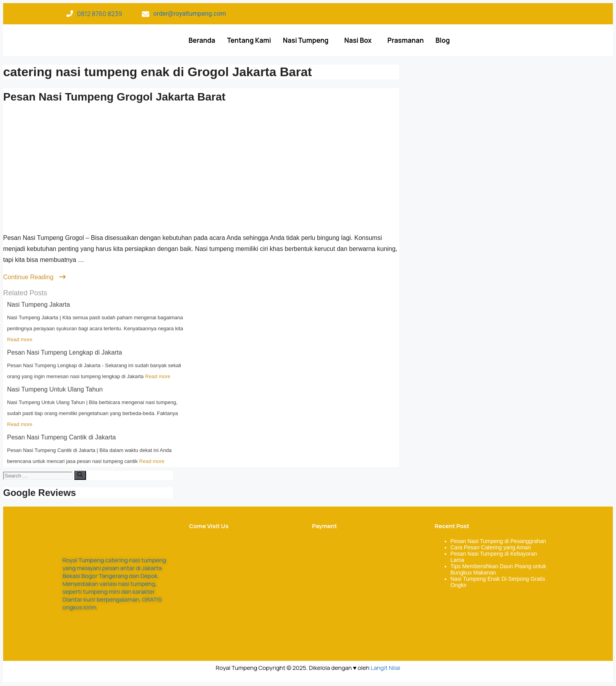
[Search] (80, 475)
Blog (443, 40)
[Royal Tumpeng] (240, 587)
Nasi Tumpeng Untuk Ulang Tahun (55, 389)
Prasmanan (406, 40)
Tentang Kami (249, 40)
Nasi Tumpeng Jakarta (38, 305)
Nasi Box (358, 40)
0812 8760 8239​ (100, 14)
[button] (308, 40)
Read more (20, 339)
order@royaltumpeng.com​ (190, 14)
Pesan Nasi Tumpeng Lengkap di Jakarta (65, 352)
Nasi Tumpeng (306, 40)
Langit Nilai (385, 668)
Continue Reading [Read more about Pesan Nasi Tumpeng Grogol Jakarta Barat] (34, 277)
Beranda (202, 40)
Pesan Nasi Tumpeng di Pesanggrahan (499, 541)
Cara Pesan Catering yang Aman (491, 547)
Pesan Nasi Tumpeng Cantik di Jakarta (61, 437)
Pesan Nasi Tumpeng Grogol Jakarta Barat (114, 97)
